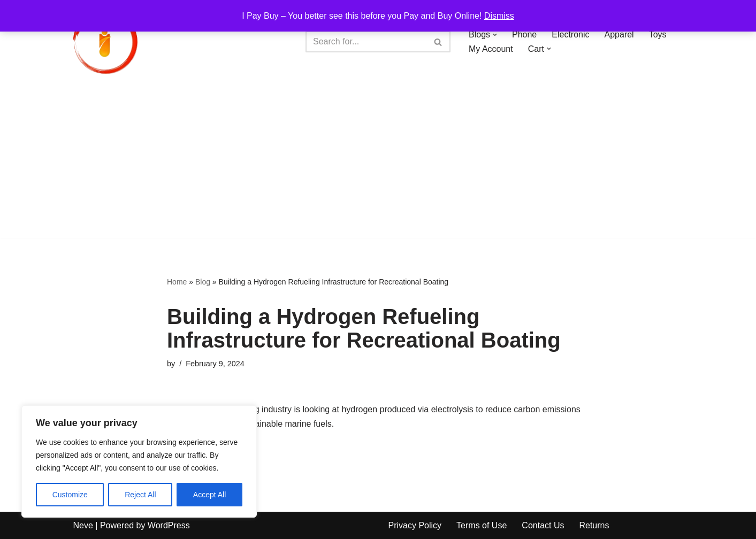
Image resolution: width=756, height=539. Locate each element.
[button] (495, 35)
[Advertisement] (378, 164)
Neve (83, 525)
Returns (594, 525)
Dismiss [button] (499, 16)
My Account (491, 49)
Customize (70, 495)
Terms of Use (482, 525)
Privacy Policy (415, 525)
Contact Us (543, 525)
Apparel (619, 34)
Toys (658, 34)
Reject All (140, 495)
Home (177, 282)
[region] (139, 461)
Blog (203, 282)
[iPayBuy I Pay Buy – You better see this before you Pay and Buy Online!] (105, 42)
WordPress (169, 525)
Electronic (570, 34)
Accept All (209, 495)
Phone (524, 34)
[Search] (366, 42)
